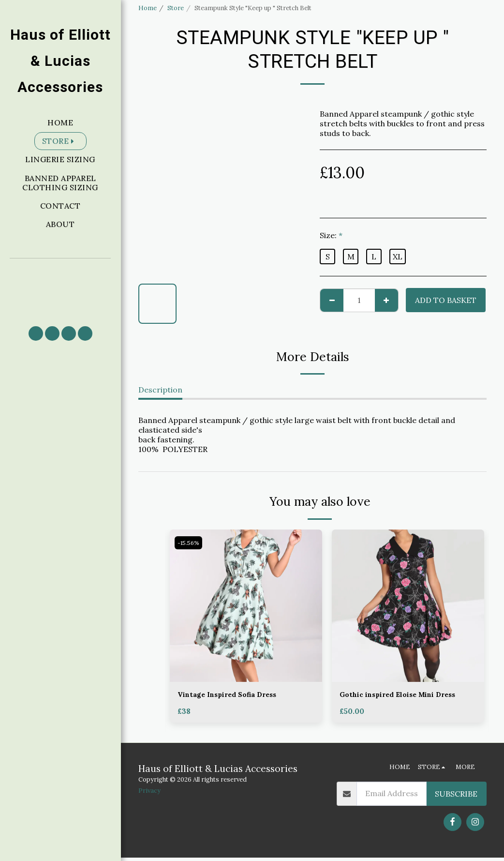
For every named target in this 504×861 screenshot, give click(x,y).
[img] (246, 606)
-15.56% (190, 543)
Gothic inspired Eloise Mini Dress (406, 695)
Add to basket (446, 300)
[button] (60, 288)
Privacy (149, 794)
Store (176, 8)
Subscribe (456, 797)
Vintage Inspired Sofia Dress (233, 695)
